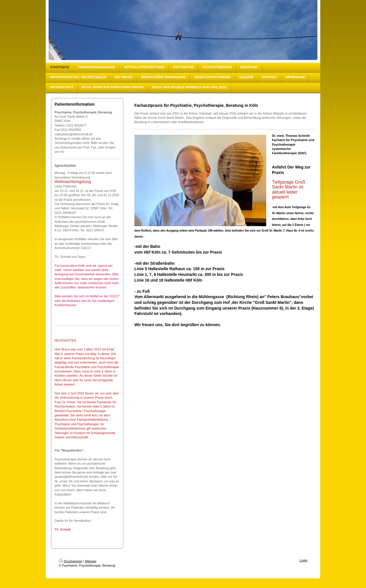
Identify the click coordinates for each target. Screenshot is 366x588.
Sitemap (90, 561)
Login (304, 560)
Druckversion (70, 561)
